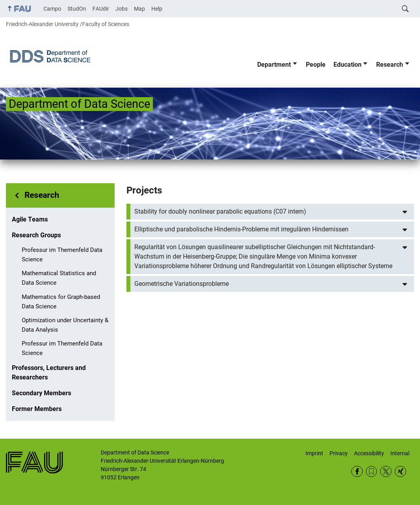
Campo (52, 9)
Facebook (357, 472)
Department (274, 65)
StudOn (77, 9)
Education (347, 65)
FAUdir (101, 9)
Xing (400, 472)
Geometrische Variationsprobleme (182, 284)
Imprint (314, 453)
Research (390, 65)
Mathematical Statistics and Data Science (59, 278)
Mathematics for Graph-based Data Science (61, 302)
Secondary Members (41, 393)
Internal (400, 453)
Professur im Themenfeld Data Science (62, 255)
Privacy (339, 453)
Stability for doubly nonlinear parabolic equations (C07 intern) (220, 211)
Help (157, 9)
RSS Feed (372, 472)
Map (139, 9)
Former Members (37, 409)
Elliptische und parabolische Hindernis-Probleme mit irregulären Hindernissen (241, 229)
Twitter (386, 472)
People (316, 65)
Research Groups (36, 235)
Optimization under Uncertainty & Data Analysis (65, 325)
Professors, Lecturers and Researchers (49, 373)
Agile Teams (30, 219)
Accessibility (369, 453)
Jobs (121, 9)
